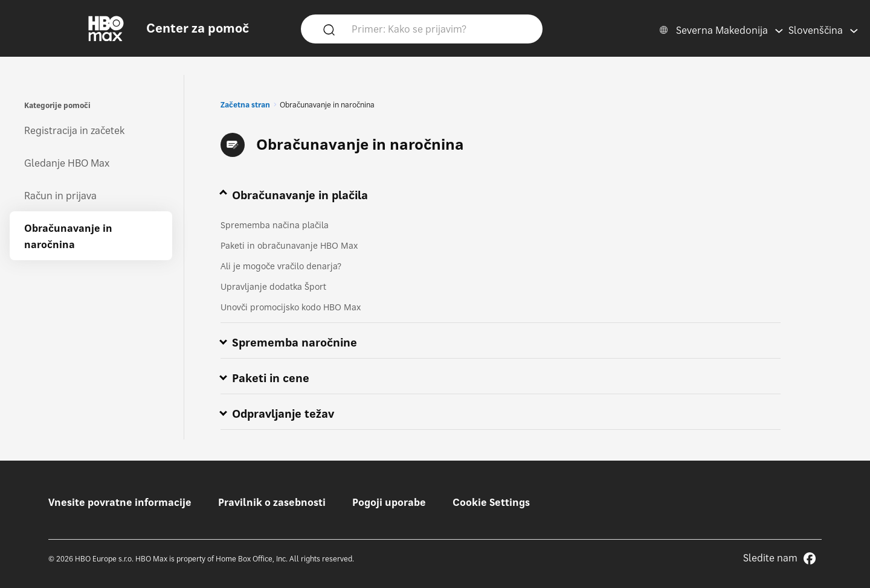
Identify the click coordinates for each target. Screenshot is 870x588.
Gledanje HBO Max (67, 163)
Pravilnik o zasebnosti (272, 502)
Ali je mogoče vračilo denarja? (281, 266)
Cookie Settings (491, 502)
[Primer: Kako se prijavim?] (439, 28)
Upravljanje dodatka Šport (273, 286)
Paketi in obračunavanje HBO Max (289, 245)
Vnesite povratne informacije (120, 502)
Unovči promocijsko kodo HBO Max (291, 307)
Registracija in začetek (74, 130)
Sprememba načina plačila (275, 225)
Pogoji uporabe (389, 502)
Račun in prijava (60, 196)
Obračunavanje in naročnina (68, 236)
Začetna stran (245, 105)
